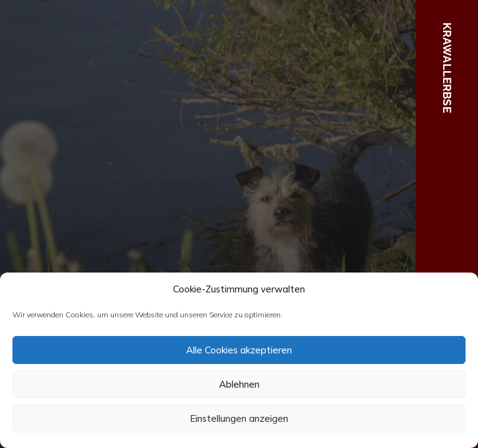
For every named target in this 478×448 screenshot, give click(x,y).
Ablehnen (239, 384)
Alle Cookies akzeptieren (239, 350)
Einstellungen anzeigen (239, 418)
